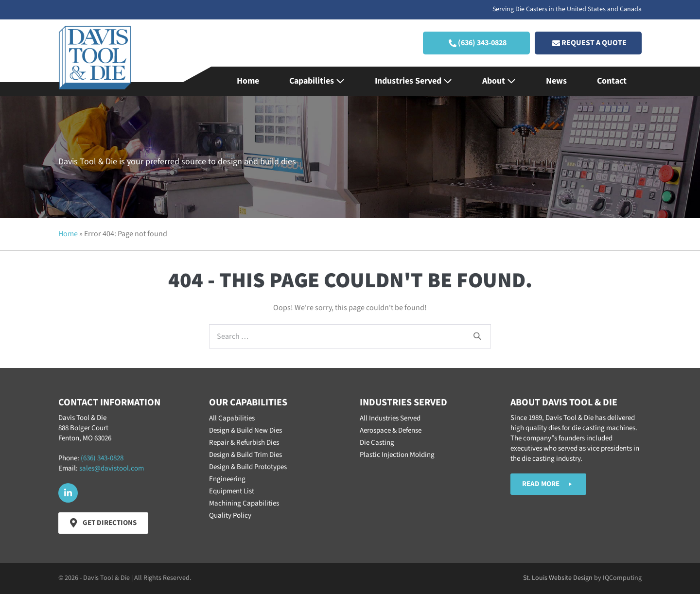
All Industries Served (390, 418)
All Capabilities (232, 418)
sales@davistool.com (112, 468)
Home (248, 81)
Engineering (227, 479)
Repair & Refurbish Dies (244, 443)
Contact (612, 81)
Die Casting (377, 443)
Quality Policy (230, 515)
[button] (476, 43)
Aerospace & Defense (391, 430)
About (499, 81)
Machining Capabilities (244, 503)
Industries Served (413, 81)
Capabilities (317, 81)
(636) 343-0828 (102, 458)
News (556, 81)
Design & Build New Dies (245, 430)
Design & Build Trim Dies (245, 455)
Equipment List (232, 491)
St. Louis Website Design (558, 578)
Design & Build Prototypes (248, 467)
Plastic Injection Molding (397, 455)
